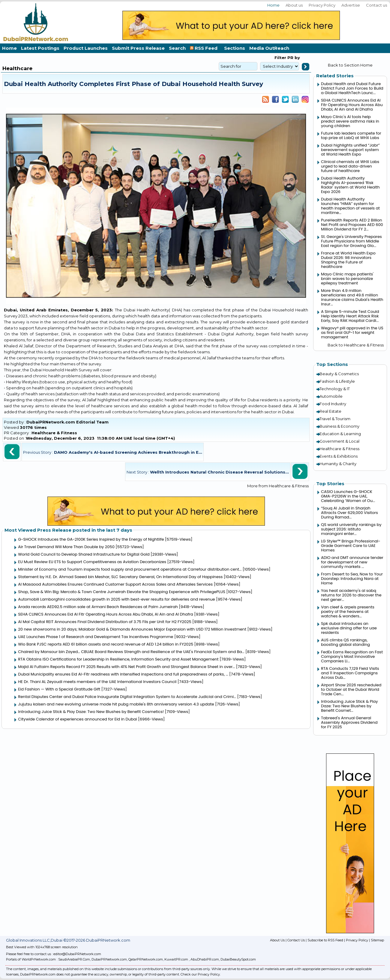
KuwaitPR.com (176, 959)
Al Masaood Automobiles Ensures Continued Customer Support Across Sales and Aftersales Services (115, 584)
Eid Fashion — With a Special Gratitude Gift (59, 689)
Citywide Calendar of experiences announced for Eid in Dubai (78, 719)
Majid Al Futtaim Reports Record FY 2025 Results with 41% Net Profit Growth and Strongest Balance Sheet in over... (126, 667)
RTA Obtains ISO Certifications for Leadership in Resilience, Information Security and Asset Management (118, 659)
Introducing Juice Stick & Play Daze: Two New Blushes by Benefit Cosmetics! (91, 712)
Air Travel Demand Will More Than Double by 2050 (66, 547)
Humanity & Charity (338, 464)
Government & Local (339, 441)
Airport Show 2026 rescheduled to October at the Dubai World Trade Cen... (351, 689)
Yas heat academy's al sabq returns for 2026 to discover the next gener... (351, 595)
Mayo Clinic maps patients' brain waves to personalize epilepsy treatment (347, 279)
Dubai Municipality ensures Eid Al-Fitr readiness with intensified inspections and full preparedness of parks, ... (123, 674)
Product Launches (86, 48)
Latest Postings (40, 48)
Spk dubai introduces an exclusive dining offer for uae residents (349, 628)
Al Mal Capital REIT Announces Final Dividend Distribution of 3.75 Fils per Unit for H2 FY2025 (105, 622)
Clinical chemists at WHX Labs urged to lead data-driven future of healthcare (350, 166)
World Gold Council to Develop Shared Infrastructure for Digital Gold (84, 554)
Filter (280, 58)
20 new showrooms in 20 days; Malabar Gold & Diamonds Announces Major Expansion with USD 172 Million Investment (132, 629)
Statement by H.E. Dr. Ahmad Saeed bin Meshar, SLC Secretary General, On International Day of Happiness (120, 577)
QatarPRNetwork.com (146, 959)
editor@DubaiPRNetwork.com (77, 954)
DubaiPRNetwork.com (109, 959)
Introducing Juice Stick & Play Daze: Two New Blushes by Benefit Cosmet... (349, 706)
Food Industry (333, 404)
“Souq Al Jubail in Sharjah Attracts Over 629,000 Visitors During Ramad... (349, 513)
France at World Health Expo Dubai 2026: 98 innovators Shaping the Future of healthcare (348, 260)
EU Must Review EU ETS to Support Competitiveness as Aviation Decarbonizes (92, 562)
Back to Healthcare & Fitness (356, 345)
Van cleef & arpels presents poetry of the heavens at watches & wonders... (348, 612)
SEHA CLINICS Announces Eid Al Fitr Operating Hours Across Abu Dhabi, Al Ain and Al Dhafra (105, 614)
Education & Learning (340, 434)
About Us (277, 940)
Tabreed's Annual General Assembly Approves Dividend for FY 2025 (349, 722)
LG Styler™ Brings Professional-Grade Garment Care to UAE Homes (351, 546)
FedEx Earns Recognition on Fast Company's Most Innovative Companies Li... (352, 656)
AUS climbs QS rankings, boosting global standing (345, 642)
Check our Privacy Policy (200, 974)
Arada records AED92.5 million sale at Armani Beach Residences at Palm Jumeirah (98, 607)
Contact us (376, 5)
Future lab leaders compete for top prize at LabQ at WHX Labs (351, 135)
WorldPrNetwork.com (39, 959)
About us (294, 5)
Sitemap (377, 940)
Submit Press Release (138, 48)
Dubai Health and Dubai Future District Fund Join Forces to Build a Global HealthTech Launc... (352, 88)
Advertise (351, 5)
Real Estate (330, 411)
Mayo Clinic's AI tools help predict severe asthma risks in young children (350, 121)
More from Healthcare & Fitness (278, 486)
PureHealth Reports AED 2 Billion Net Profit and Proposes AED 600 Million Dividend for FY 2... (352, 225)
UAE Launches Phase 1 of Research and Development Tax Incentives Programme (96, 637)
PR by (293, 58)
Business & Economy (339, 426)
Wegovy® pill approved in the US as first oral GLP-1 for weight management (352, 333)
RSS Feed (205, 48)
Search (177, 48)
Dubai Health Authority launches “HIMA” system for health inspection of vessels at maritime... (350, 206)
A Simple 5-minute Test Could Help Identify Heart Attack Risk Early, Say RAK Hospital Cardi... (350, 316)
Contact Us (296, 940)
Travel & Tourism (335, 419)
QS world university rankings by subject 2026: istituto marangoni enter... (351, 529)
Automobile (331, 396)
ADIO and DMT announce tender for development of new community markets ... (352, 562)
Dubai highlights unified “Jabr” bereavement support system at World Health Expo (350, 150)
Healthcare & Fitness (54, 433)
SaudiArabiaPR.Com (74, 959)
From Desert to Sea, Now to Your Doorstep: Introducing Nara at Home (352, 579)
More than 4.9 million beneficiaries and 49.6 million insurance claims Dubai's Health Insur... (352, 297)
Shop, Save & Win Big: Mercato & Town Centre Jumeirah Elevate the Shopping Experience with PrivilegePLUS (121, 592)
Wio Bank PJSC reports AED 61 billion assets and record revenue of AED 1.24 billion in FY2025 (106, 644)
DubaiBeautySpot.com (238, 959)
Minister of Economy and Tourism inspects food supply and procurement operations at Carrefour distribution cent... (130, 569)
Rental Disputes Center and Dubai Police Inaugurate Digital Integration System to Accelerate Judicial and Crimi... (127, 697)
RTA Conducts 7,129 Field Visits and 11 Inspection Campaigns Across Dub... (350, 673)
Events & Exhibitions (339, 456)
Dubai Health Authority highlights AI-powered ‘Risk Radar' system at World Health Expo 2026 (350, 185)
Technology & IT (335, 389)
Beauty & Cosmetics (339, 374)
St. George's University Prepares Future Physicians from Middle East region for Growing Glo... (351, 241)
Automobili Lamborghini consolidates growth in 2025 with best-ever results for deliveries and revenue (116, 599)
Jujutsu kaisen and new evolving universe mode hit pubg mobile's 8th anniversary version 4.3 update (116, 704)
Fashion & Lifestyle (337, 381)
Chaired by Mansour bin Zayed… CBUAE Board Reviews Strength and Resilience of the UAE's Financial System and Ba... (131, 652)
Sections (235, 48)
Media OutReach (269, 48)
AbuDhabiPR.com (205, 959)
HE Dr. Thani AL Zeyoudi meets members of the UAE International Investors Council (97, 682)
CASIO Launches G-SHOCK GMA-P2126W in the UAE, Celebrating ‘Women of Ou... (348, 496)
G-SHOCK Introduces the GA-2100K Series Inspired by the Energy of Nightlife (91, 539)
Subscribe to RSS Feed (325, 940)
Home (273, 5)
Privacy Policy (322, 5)
